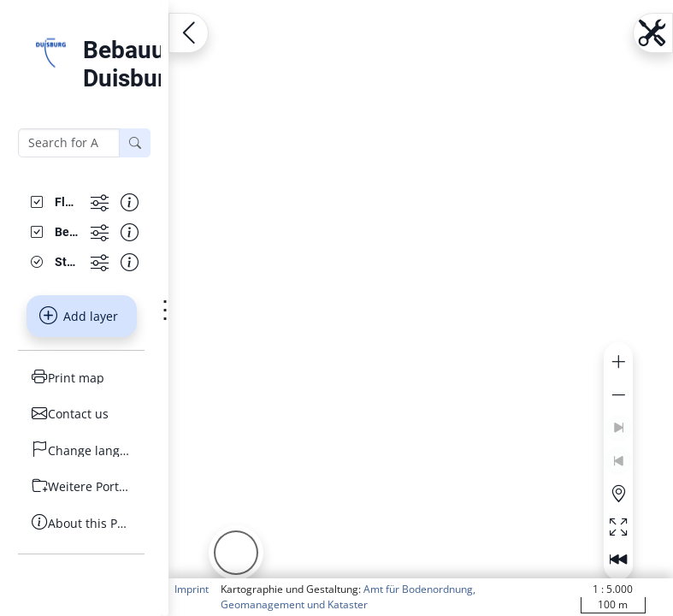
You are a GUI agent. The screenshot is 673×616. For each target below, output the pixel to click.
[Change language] (81, 450)
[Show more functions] (100, 202)
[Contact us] (81, 414)
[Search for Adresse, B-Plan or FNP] (69, 143)
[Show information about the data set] (130, 202)
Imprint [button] (192, 589)
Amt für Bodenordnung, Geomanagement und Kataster (348, 597)
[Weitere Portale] (81, 486)
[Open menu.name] (189, 33)
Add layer (79, 316)
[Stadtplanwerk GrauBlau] (66, 262)
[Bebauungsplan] (66, 232)
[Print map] (81, 378)
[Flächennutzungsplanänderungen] (66, 202)
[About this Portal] (81, 523)
